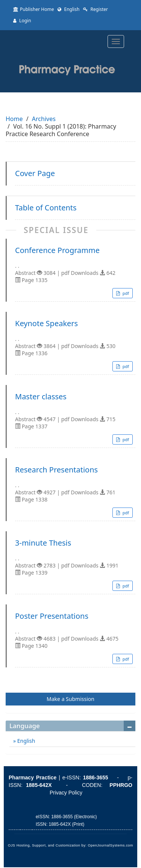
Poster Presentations (52, 616)
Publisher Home (33, 9)
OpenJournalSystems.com (111, 845)
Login (22, 21)
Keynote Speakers (46, 324)
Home (14, 119)
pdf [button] (125, 293)
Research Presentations (56, 470)
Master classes (41, 397)
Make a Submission (70, 699)
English (68, 9)
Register (96, 9)
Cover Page (35, 173)
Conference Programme (57, 250)
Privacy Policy (66, 793)
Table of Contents (46, 208)
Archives (44, 119)
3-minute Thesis (43, 543)
